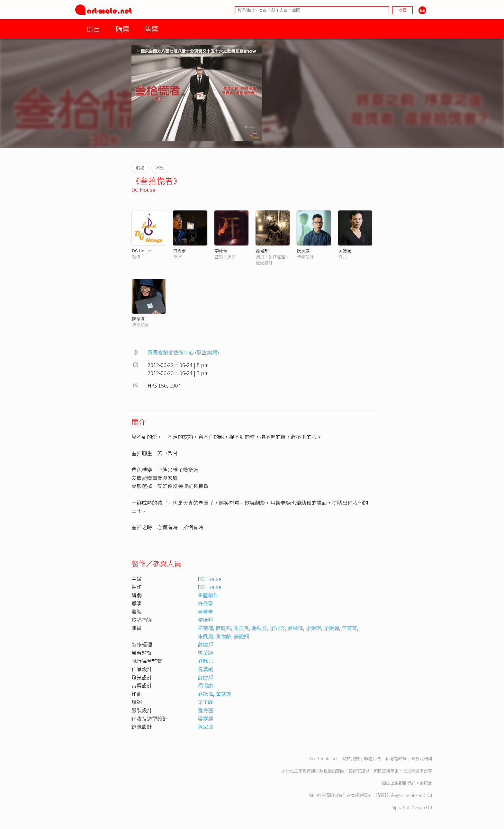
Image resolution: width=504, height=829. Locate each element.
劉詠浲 (295, 628)
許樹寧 (180, 250)
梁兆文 (277, 628)
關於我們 (351, 758)
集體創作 (208, 595)
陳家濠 (138, 319)
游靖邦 (205, 620)
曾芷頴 (205, 653)
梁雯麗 (331, 628)
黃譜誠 (345, 250)
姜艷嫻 (241, 636)
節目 (94, 29)
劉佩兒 (205, 661)
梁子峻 (205, 702)
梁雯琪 (313, 628)
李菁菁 (221, 250)
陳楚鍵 (205, 628)
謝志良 (241, 628)
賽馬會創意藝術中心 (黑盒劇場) (183, 352)
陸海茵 (205, 710)
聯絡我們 (372, 758)
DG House (143, 190)
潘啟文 (259, 628)
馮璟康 (205, 685)
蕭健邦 (262, 250)
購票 (122, 29)
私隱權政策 (396, 758)
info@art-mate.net (406, 795)
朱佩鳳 (205, 636)
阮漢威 (303, 250)
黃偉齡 (223, 636)
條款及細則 (422, 758)
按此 (428, 783)
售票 (151, 29)
